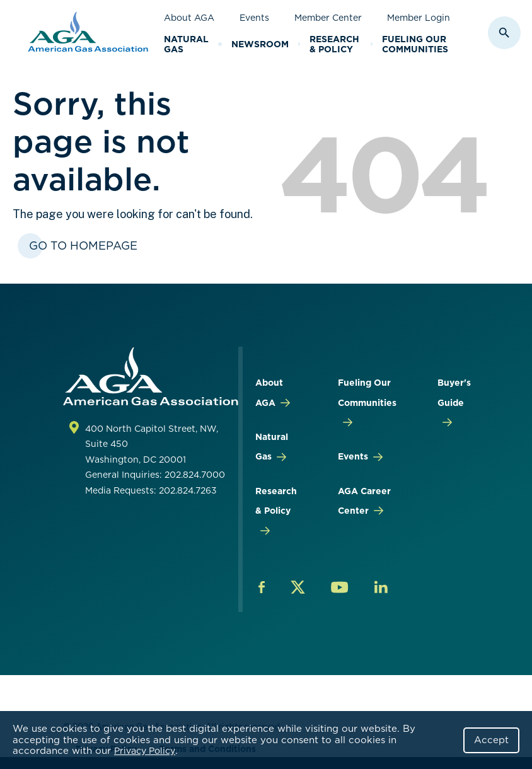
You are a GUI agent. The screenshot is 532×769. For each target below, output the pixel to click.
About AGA (189, 18)
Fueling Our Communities (415, 44)
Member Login (419, 18)
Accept (491, 740)
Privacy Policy (145, 751)
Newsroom (260, 44)
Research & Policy (334, 44)
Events (254, 18)
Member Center (328, 18)
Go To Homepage (83, 246)
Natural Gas (186, 44)
